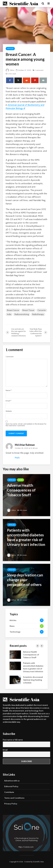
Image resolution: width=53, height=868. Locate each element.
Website (9, 411)
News (20, 480)
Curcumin (42, 310)
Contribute (9, 792)
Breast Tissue (28, 310)
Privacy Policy (11, 804)
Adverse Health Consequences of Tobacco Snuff (31, 655)
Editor (10, 70)
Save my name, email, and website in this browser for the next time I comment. (26, 425)
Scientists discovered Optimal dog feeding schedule (33, 680)
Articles (10, 49)
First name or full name (13, 740)
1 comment (39, 70)
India (9, 314)
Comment (10, 357)
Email (8, 401)
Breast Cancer (13, 310)
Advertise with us (12, 781)
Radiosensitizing (22, 314)
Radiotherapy (38, 314)
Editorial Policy (11, 786)
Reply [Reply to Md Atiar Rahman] (17, 458)
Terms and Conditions (14, 798)
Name (9, 390)
